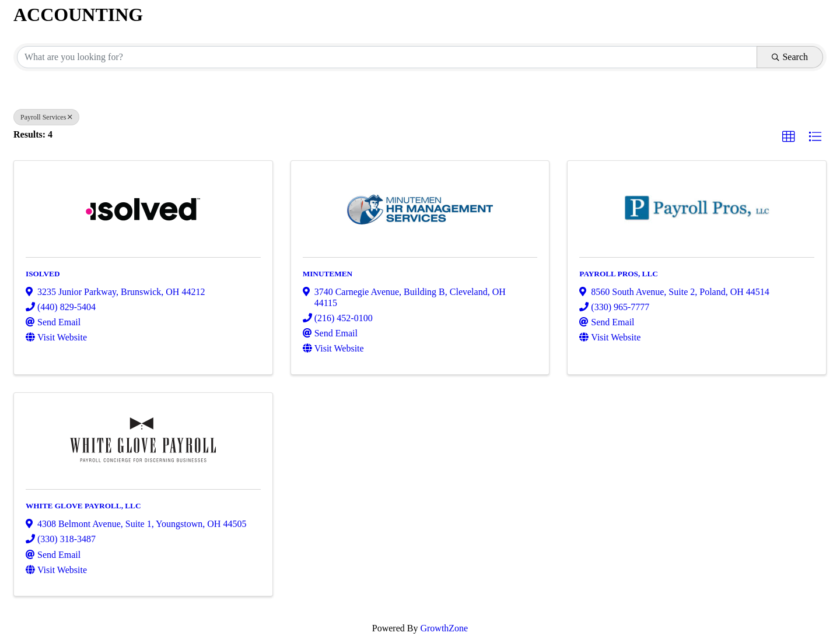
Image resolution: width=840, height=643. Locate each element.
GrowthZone (444, 628)
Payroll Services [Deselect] (46, 117)
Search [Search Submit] (790, 57)
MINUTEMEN (328, 274)
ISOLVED (43, 274)
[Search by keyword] (387, 57)
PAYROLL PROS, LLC (619, 274)
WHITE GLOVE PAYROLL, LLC (83, 506)
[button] (789, 137)
